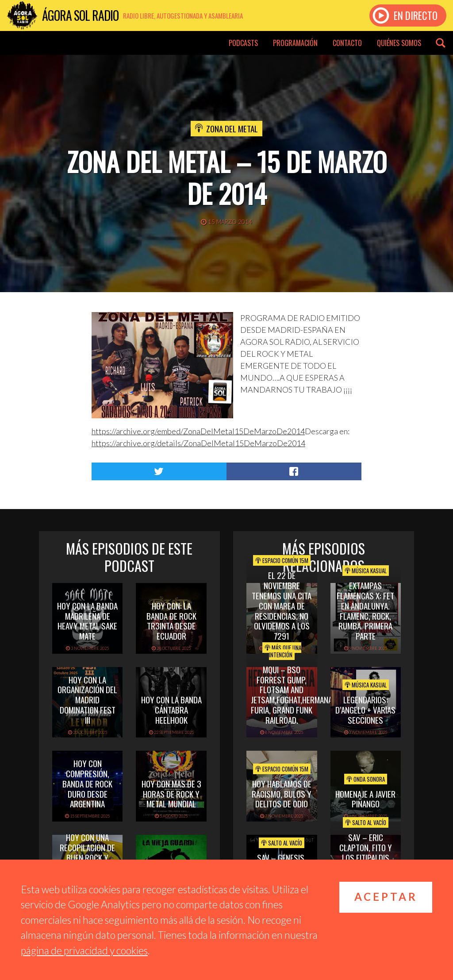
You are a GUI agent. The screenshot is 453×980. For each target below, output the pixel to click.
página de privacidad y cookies (84, 950)
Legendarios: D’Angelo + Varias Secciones (365, 710)
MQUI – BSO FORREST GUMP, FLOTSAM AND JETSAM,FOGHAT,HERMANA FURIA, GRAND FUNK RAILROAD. (292, 694)
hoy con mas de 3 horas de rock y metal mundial (171, 794)
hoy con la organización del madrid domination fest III (87, 700)
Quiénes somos (399, 43)
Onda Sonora (366, 779)
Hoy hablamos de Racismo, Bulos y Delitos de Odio (282, 794)
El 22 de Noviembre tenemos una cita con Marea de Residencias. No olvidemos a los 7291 (282, 605)
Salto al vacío (282, 843)
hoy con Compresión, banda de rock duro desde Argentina (87, 783)
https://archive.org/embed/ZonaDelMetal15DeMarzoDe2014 (198, 431)
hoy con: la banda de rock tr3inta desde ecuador (171, 621)
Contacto (347, 43)
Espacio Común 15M (282, 560)
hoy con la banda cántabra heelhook (171, 710)
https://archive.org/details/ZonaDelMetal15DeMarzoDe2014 (198, 443)
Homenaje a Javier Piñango (365, 799)
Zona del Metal (232, 128)
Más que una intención (283, 651)
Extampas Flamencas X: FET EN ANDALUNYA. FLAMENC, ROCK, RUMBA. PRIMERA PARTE (365, 610)
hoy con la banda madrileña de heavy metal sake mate (87, 621)
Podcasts (243, 43)
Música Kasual (366, 571)
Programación (295, 43)
